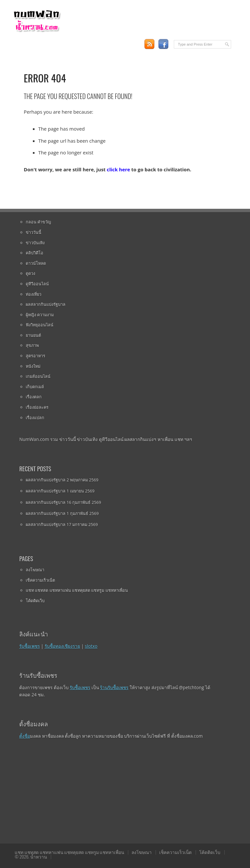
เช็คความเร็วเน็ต (40, 580)
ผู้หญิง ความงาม (40, 315)
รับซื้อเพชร (29, 646)
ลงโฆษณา (35, 570)
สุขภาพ (32, 345)
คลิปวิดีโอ (35, 253)
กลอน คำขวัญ (38, 222)
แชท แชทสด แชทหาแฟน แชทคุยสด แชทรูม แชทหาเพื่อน (77, 590)
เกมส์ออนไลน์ (38, 376)
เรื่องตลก (34, 397)
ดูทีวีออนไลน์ (37, 284)
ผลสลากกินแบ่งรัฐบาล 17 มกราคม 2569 (62, 524)
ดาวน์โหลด (36, 263)
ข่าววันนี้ (34, 232)
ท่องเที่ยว (34, 294)
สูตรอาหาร (35, 356)
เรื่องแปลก (35, 418)
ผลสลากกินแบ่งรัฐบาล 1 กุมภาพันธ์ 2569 (62, 513)
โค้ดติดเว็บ (35, 601)
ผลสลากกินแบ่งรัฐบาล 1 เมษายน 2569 (60, 491)
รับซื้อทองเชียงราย (62, 646)
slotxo (91, 646)
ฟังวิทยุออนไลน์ (40, 325)
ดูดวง (30, 273)
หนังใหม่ (33, 366)
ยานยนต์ (33, 335)
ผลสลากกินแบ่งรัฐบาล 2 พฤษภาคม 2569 (62, 480)
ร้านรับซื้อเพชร (114, 687)
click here (118, 169)
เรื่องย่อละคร (37, 407)
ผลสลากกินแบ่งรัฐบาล (46, 304)
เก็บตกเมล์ (35, 387)
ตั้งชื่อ (25, 736)
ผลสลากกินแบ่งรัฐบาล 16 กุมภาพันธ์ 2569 (63, 502)
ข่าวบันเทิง (35, 243)
